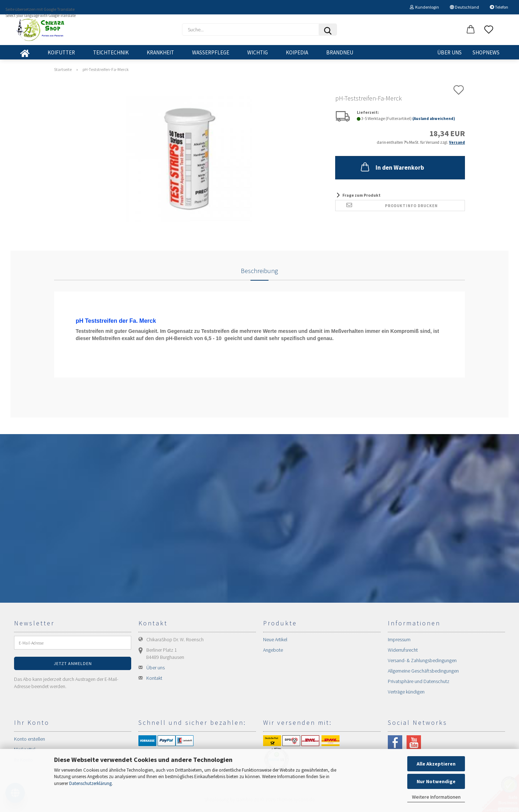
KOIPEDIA (297, 52)
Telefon (499, 7)
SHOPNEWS (486, 52)
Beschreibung (259, 271)
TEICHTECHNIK (111, 52)
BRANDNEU (340, 52)
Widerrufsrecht (403, 650)
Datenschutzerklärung (90, 783)
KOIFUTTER (61, 52)
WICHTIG (258, 52)
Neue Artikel (275, 639)
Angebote (273, 650)
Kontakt (154, 678)
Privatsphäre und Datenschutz (419, 681)
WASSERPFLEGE (211, 52)
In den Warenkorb (392, 167)
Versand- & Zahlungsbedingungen (422, 660)
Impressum (399, 639)
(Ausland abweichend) (434, 119)
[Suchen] (328, 30)
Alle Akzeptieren (436, 764)
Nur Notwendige (436, 781)
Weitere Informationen (436, 797)
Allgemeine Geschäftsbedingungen (423, 671)
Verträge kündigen (406, 692)
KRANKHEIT (160, 52)
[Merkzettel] (489, 30)
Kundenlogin (424, 7)
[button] (471, 30)
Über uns (449, 52)
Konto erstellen (30, 739)
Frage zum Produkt (361, 195)
